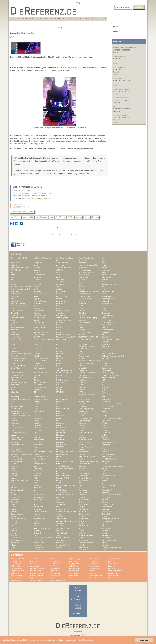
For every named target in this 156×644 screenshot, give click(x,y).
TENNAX (14, 521)
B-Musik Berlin (16, 294)
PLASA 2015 (61, 217)
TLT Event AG (107, 521)
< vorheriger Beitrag (50, 235)
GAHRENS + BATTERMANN (89, 361)
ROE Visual (83, 490)
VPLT (81, 538)
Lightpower (60, 423)
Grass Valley (15, 368)
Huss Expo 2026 (119, 56)
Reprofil (59, 488)
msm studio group (108, 454)
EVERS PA (83, 349)
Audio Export (61, 280)
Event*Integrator (108, 346)
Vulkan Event (38, 540)
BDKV (36, 296)
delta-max (83, 325)
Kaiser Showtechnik (41, 399)
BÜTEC (36, 306)
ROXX (13, 492)
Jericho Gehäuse (40, 397)
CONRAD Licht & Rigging (88, 318)
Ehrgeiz (82, 335)
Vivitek (36, 535)
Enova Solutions (85, 339)
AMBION (59, 270)
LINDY (13, 425)
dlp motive (14, 330)
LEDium (14, 418)
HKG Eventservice (63, 380)
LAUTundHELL (39, 411)
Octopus (59, 464)
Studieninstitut (84, 514)
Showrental (60, 502)
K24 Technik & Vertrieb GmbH (21, 399)
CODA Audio (61, 315)
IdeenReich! (15, 385)
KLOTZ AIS (106, 402)
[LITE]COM (83, 550)
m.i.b (35, 433)
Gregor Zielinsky (56, 564)
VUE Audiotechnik (17, 540)
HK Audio (37, 380)
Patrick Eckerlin (114, 573)
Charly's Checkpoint (63, 311)
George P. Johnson (86, 363)
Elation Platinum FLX (21, 207)
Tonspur (36, 524)
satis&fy (14, 495)
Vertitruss (60, 531)
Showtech (105, 502)
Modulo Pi (105, 452)
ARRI (104, 272)
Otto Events (38, 468)
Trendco (82, 524)
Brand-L (82, 301)
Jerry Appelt (35, 566)
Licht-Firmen (16, 217)
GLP (58, 366)
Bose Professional (40, 301)
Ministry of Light (85, 449)
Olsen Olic (93, 573)
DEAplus (59, 325)
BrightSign (106, 301)
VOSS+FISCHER (63, 538)
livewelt (59, 425)
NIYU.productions (17, 461)
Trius (104, 524)
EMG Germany (16, 339)
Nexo (58, 459)
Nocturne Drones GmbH (65, 461)
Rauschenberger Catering (65, 485)
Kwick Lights (61, 406)
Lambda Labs (16, 409)
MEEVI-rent (106, 445)
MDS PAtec (60, 442)
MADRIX (105, 435)
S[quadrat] (83, 516)
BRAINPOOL (61, 301)
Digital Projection (40, 327)
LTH (12, 430)
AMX (13, 272)
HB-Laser (60, 375)
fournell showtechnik (18, 361)
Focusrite (60, 359)
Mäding (82, 435)
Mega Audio (15, 447)
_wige (104, 550)
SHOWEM (106, 500)
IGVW (81, 385)
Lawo (58, 411)
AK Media (37, 268)
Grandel (105, 366)
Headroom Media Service (111, 375)
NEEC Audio (106, 457)
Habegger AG (107, 370)
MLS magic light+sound (65, 452)
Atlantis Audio (107, 277)
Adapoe (105, 263)
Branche (25, 20)
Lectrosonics (61, 416)
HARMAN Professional (87, 373)
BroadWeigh (38, 303)
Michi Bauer (15, 573)
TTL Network (84, 526)
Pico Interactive (85, 473)
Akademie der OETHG (64, 268)
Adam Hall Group (62, 263)
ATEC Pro (37, 277)
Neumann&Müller (17, 459)
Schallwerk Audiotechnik (65, 495)
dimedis (82, 327)
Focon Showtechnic (41, 359)
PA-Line (82, 468)
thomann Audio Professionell (66, 521)
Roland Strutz (35, 578)
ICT (103, 382)
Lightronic (83, 423)
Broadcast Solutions (18, 303)
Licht (50, 20)
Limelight (105, 423)
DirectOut (105, 327)
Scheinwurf (83, 495)
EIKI (103, 335)
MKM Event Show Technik (43, 452)
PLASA (71, 217)
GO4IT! (82, 366)
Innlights (82, 390)
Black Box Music (85, 299)
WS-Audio (37, 545)
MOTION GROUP (63, 454)
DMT (58, 330)
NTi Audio (105, 461)
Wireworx (14, 545)
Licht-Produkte (42, 217)
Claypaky (37, 313)
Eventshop (37, 349)
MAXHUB (105, 440)
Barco (104, 294)
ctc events (60, 323)
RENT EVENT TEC (109, 485)
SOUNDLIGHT (62, 509)
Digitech (59, 327)
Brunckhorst (61, 303)
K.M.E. (104, 397)
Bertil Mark (54, 559)
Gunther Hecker (94, 564)
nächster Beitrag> (71, 235)
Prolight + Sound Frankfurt (20, 481)
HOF (104, 380)
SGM (58, 500)
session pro (38, 500)
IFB (58, 385)
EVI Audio (105, 349)
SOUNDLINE (84, 509)
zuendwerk (37, 550)
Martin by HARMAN (86, 440)
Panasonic (83, 471)
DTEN (58, 332)
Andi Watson (35, 559)
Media (84, 20)
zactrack (14, 547)
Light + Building (85, 421)
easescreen (15, 335)
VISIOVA (105, 533)
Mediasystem (61, 445)
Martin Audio (61, 440)
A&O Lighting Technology (43, 258)
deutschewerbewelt (18, 327)
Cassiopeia (83, 308)
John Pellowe (55, 566)
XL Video (82, 545)
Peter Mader (74, 576)
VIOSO (13, 533)
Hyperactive (61, 382)
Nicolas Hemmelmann (38, 573)
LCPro (59, 413)
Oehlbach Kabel (85, 464)
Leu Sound (37, 418)
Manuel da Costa (75, 568)
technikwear (83, 519)
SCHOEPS (15, 497)
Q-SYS (59, 483)
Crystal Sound (39, 323)
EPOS (13, 344)
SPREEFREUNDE (40, 512)
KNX (12, 404)
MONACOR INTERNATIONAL (22, 454)
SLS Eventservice (108, 504)
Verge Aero (38, 531)
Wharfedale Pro (62, 543)
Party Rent (106, 471)
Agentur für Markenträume (20, 268)
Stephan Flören (94, 578)
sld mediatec (84, 504)
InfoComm (37, 390)
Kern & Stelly (106, 399)
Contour (105, 318)
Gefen (13, 363)
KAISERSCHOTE (63, 399)
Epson (36, 344)
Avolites (59, 289)
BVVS (81, 306)
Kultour (36, 406)
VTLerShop (106, 538)
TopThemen (116, 19)
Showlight (14, 502)
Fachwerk (37, 354)
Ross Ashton (54, 578)
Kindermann (61, 402)
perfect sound (61, 473)
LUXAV (104, 430)
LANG (36, 409)
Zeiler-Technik (39, 547)
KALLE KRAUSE (85, 399)
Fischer (59, 356)
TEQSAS (37, 521)
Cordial (36, 320)
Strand (59, 514)
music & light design (41, 457)
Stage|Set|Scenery (17, 514)
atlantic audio (84, 277)
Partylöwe (14, 473)
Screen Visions (39, 497)
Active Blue (15, 263)
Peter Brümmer (55, 576)
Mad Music (60, 435)
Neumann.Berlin (39, 459)
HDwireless (83, 375)
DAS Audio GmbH (108, 323)
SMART (14, 507)
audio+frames (38, 282)
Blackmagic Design (109, 299)
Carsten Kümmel (114, 559)
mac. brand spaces (86, 433)
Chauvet (82, 311)
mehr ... (116, 63)
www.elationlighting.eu (26, 191)
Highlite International (109, 378)
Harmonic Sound (17, 375)
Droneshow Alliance (41, 332)
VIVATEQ (14, 535)
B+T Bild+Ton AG (108, 291)
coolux (13, 320)
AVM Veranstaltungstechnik (21, 289)
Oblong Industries (40, 464)
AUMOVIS (15, 284)
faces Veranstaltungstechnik (21, 354)
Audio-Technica (62, 282)
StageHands (106, 512)
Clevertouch (106, 313)
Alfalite (104, 268)
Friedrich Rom (113, 561)
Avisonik (82, 287)
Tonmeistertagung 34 (121, 115)
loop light (82, 428)
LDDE (104, 413)
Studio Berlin (106, 514)
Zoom (13, 550)
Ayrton (104, 289)
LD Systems (83, 413)
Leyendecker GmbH (86, 418)
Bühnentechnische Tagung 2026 (125, 48)
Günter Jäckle (74, 564)
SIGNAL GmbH (62, 504)
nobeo (36, 461)
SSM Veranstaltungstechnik (66, 512)
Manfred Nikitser (17, 568)
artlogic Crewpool (40, 275)
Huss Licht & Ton (40, 382)
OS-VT (13, 468)
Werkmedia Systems (109, 540)
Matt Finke (93, 571)
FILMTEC (37, 356)
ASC (58, 275)
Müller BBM (15, 457)
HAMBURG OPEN (40, 373)
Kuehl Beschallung (17, 406)
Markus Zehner (39, 440)
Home (12, 19)
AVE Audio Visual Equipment (21, 287)
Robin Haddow (114, 576)
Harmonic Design (108, 373)
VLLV (58, 535)
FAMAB (82, 354)
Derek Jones (74, 561)
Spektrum (105, 509)
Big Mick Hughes (75, 559)
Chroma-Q (15, 313)
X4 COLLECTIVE (63, 545)
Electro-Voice (107, 337)
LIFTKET (60, 421)
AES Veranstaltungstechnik (89, 265)
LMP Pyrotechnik (17, 428)
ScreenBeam (61, 497)
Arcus (58, 272)
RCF (81, 485)
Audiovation (83, 282)
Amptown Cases (85, 270)
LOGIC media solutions (42, 428)
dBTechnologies (39, 325)
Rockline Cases (62, 490)
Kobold (36, 404)
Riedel (104, 488)
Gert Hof (33, 564)
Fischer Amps (84, 356)
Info (141, 20)
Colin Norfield (35, 561)
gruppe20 (82, 368)
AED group (60, 265)
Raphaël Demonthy (96, 576)
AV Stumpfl (38, 284)
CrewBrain (15, 323)
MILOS (59, 449)
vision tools (38, 533)
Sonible (13, 509)
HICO (58, 378)
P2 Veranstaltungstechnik (65, 468)
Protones (14, 483)
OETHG (105, 464)
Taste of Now (61, 519)
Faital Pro (60, 354)
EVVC (36, 351)
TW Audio (105, 526)
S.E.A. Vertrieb (62, 492)
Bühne (72, 20)
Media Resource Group (110, 442)
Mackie (13, 435)
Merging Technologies (87, 447)
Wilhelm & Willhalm (86, 543)
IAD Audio (83, 382)
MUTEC (59, 457)
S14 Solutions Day (120, 67)
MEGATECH (61, 447)
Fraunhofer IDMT (40, 361)
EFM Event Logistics (64, 335)
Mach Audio (106, 433)
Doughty (82, 330)
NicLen (82, 459)
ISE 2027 (116, 107)
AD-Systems (38, 263)
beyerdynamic (107, 296)
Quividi (104, 483)
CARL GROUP (39, 308)
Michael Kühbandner (116, 571)
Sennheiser (15, 500)
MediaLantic (38, 445)
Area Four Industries (86, 272)
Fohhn (81, 359)
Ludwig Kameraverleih (64, 430)
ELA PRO (37, 337)
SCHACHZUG (39, 495)
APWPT (36, 272)
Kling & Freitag (84, 402)
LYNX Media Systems (19, 433)
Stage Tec (83, 512)
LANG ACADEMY (63, 409)
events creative (16, 349)
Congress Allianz (40, 318)
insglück (105, 390)
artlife (13, 275)
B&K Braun (38, 291)
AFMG (104, 265)
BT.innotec (83, 303)
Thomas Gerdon (17, 580)
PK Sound (14, 476)
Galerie (129, 19)
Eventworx (60, 349)
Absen (104, 258)
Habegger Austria (17, 373)
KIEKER (37, 402)
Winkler (104, 543)
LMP (103, 425)
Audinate (37, 280)
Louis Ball (112, 566)
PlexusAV (37, 476)
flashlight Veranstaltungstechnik (113, 356)
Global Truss (38, 366)
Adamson (82, 263)
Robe (35, 490)
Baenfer (59, 294)
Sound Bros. (38, 509)
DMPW (36, 330)
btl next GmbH (107, 303)
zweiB (58, 550)
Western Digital (39, 543)
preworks (14, 478)
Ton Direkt (14, 524)
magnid (59, 437)
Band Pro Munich (85, 294)
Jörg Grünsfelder (95, 566)
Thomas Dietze (114, 578)
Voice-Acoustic (107, 535)
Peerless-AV (38, 473)
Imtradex (59, 387)
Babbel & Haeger (40, 294)
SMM (58, 507)
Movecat (82, 454)
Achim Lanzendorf (17, 559)
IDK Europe (38, 385)
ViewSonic (106, 531)
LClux (36, 413)
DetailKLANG (107, 325)
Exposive (60, 351)
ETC (58, 344)
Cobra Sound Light (40, 315)
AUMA (104, 282)
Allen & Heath (16, 270)
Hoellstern (83, 380)
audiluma (14, 280)
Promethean (83, 481)
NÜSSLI (14, 464)
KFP (12, 402)
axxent (81, 289)
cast (103, 308)
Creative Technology (64, 320)
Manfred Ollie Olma (37, 568)
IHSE (104, 385)
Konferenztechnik (100, 20)
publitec (36, 483)
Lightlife (36, 423)
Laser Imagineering (86, 409)
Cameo (13, 308)
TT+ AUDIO (60, 526)
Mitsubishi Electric (17, 452)
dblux (13, 325)
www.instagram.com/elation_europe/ (36, 198)
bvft (58, 306)
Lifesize (36, 421)
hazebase (37, 375)
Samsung (105, 492)
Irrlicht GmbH (16, 392)
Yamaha (105, 545)
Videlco (82, 531)
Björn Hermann (94, 559)
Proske (104, 481)
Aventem (37, 287)
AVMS (36, 289)
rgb (80, 488)
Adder (36, 265)
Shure (36, 504)
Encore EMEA (61, 339)
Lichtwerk (14, 421)
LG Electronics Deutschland (112, 418)
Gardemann (106, 361)
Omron (36, 466)
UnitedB (14, 528)
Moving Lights (28, 217)
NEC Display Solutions (87, 457)
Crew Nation (106, 320)
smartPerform (38, 507)
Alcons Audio (84, 268)
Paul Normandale (37, 576)
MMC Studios (84, 452)
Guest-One (83, 370)
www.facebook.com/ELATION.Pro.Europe (38, 193)
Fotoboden (106, 359)
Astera (13, 277)
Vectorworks (106, 528)
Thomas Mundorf (36, 580)
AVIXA (104, 287)
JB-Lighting (15, 397)
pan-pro (59, 471)
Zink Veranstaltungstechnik (111, 547)
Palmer (104, 468)
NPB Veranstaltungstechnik (89, 461)
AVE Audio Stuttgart (109, 284)
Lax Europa (83, 411)
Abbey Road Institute (87, 258)
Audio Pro (105, 280)
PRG (35, 478)
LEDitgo (105, 416)
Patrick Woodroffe (17, 576)
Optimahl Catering (63, 466)
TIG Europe (83, 521)
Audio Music (83, 280)
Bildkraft (59, 299)
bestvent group (84, 296)
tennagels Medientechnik (111, 519)
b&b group (15, 291)
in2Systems (83, 387)
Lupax (81, 430)
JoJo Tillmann (74, 566)
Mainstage (83, 437)
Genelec (59, 363)
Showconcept (84, 500)
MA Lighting (61, 433)
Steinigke (37, 514)
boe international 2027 (121, 98)
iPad (78, 596)
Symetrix (14, 516)
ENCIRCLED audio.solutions (44, 339)
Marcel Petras (94, 568)
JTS (80, 397)
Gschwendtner (107, 368)
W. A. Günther (61, 540)
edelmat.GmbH (39, 335)
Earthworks (106, 332)
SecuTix (82, 497)
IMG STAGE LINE (40, 387)
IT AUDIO (60, 392)
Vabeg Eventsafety (63, 528)
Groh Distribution (40, 368)
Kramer (59, 404)
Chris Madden (16, 561)
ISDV (35, 392)
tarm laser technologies (19, 519)
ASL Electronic (84, 275)
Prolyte (59, 481)
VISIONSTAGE (62, 533)
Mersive (105, 447)
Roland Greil (15, 578)
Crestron (82, 320)
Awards (87, 217)
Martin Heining (35, 571)
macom (36, 435)
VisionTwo (83, 533)
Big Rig (36, 299)
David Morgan (55, 561)
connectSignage (62, 318)
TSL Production (39, 526)
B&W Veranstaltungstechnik (89, 291)
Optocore (82, 466)
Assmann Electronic (109, 275)
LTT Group (37, 430)
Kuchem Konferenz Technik (112, 404)
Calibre (104, 306)
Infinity (13, 390)
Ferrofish (14, 356)
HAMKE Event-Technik (64, 373)
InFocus (59, 390)
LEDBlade (83, 416)
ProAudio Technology (87, 478)
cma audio (15, 315)
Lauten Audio (15, 411)
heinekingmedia (16, 378)
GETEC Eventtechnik (18, 366)
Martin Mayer (74, 571)
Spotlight (14, 512)
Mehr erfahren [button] (88, 640)
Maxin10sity (15, 442)
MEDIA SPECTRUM (18, 445)
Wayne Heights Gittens (58, 580)
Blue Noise (15, 301)
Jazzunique (106, 394)
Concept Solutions (17, 318)
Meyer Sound (16, 449)
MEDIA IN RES (84, 442)
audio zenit (15, 282)
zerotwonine (83, 547)
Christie (105, 311)
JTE (58, 397)
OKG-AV (14, 466)
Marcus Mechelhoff (18, 571)
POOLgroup (83, 476)
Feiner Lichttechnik (109, 354)
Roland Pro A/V (107, 490)
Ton (61, 20)
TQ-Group (60, 524)
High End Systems (86, 378)
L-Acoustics (83, 406)
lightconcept (15, 423)
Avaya (81, 284)
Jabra (104, 392)
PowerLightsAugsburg (110, 476)
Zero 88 (59, 547)
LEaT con (37, 416)
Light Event (106, 421)
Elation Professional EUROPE (22, 212)
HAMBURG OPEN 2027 (121, 89)
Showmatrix (38, 502)
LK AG (81, 425)
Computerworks (107, 315)
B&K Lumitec (61, 291)
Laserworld (106, 409)
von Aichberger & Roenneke (43, 538)
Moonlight (37, 454)
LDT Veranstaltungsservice (20, 416)
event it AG (106, 344)
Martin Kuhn (54, 571)
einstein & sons (16, 337)
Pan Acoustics (39, 471)
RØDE (36, 492)
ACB (103, 260)
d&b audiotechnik (85, 323)
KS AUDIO (83, 404)
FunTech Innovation (63, 361)
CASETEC (60, 308)
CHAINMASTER (39, 311)
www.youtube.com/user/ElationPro (34, 196)
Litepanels (37, 425)
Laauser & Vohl (107, 406)
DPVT (13, 332)
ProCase (105, 478)
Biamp (13, 299)
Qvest (13, 485)
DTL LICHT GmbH (86, 332)
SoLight (82, 507)
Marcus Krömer (114, 568)
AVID (58, 287)
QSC (81, 483)
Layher (104, 411)
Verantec (14, 531)
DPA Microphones (108, 330)
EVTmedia (15, 351)
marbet (104, 437)
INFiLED (105, 387)
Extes (81, 351)
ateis (58, 277)
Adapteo (14, 265)
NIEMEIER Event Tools (110, 459)
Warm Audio (83, 540)
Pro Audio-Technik (63, 478)
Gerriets (105, 363)
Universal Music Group (42, 528)
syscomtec (60, 516)
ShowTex (14, 504)
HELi (35, 378)
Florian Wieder (94, 561)
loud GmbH (106, 428)
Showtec (82, 502)
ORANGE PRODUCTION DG (112, 466)
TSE (12, 526)
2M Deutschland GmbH (19, 258)
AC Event (82, 260)
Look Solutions (62, 428)
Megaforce (37, 447)
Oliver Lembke (55, 573)
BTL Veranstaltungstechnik (20, 306)
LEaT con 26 (117, 78)
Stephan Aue (74, 578)
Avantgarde (60, 284)
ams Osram (106, 270)
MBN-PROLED (39, 442)
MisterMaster (106, 449)
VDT (81, 528)
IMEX (13, 387)
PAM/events (15, 471)
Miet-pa (36, 449)
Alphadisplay (38, 270)
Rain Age (37, 485)
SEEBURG (106, 497)
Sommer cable (107, 507)
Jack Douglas (16, 566)
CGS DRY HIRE (17, 311)
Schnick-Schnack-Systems (111, 495)
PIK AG (104, 473)
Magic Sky (37, 437)
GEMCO (37, 363)
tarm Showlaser (39, 519)
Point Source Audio (63, 476)
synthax (36, 516)
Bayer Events (16, 296)
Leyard (59, 418)
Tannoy (104, 516)
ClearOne (82, 313)
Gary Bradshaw (16, 564)
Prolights (37, 481)
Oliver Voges (74, 573)
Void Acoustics (16, 538)
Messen (38, 20)
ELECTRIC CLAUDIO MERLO (90, 337)
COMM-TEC (83, 315)
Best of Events (61, 296)
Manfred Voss (55, 568)
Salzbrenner (83, 492)
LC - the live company (19, 413)
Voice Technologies (86, 535)
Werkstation (15, 543)
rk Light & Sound (17, 490)
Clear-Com (60, 313)
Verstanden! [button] (144, 640)
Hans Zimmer (113, 564)
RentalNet (37, 488)
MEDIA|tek (83, 445)
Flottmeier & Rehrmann (19, 359)
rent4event (15, 488)
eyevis (104, 351)
